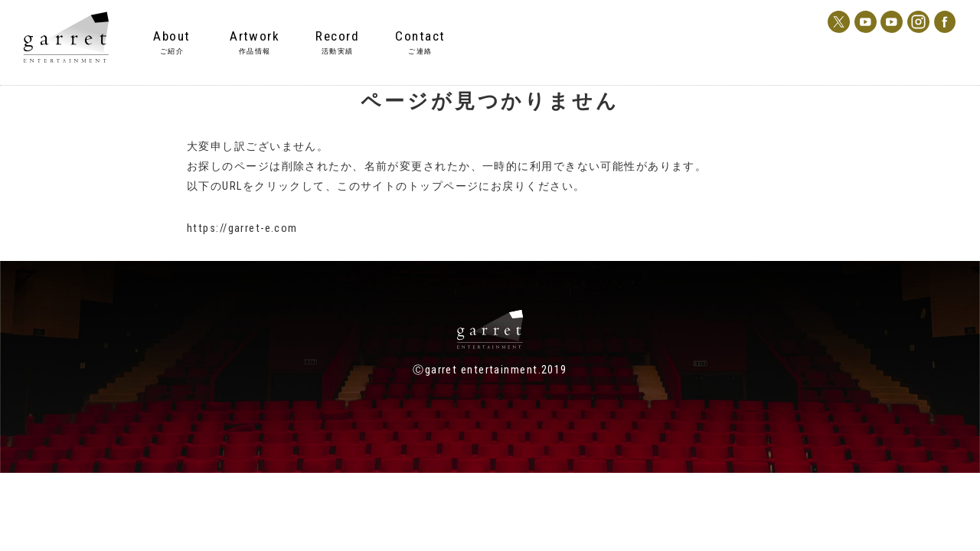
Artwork (255, 36)
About (171, 36)
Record (337, 36)
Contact (420, 36)
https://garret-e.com (242, 228)
